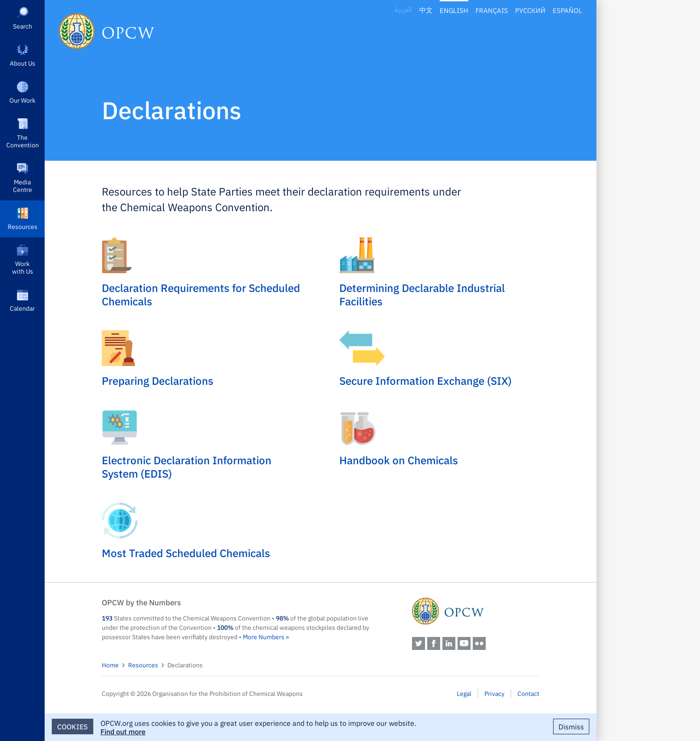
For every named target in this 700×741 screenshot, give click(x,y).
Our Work (22, 100)
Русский (530, 10)
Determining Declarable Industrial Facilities (422, 294)
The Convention (23, 141)
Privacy (494, 693)
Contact (528, 693)
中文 (426, 10)
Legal (464, 693)
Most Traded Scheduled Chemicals (186, 553)
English (454, 10)
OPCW (476, 611)
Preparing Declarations (158, 380)
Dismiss (571, 726)
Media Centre (23, 185)
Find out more (123, 731)
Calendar (22, 308)
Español (567, 10)
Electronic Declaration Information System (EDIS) (187, 466)
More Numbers (264, 637)
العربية (403, 10)
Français (492, 10)
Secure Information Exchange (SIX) (425, 380)
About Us (23, 63)
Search (23, 26)
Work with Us (23, 267)
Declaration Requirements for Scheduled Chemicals (201, 294)
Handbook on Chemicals (399, 460)
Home (110, 665)
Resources (23, 226)
